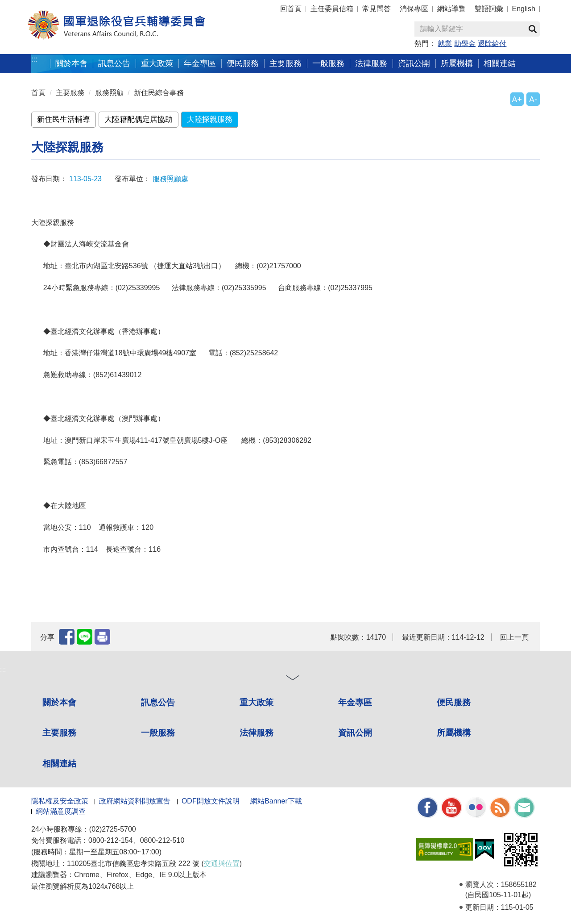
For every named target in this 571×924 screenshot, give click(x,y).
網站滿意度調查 (61, 811)
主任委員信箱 (332, 9)
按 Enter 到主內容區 (40, 6)
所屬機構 (457, 63)
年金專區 (200, 63)
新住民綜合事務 (159, 93)
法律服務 (371, 63)
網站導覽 (451, 9)
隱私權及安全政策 (60, 801)
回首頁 (291, 9)
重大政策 (157, 63)
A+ (517, 100)
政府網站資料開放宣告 (135, 801)
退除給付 (492, 44)
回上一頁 (514, 637)
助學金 (465, 44)
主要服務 (285, 63)
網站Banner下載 (276, 801)
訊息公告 (114, 63)
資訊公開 (414, 63)
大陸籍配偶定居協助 (139, 119)
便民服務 (243, 63)
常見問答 (377, 9)
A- (533, 100)
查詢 (533, 29)
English (524, 9)
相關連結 (500, 63)
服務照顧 (109, 93)
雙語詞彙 (489, 9)
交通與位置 (222, 864)
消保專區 (414, 9)
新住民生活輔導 (64, 119)
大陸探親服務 (210, 119)
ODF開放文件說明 (211, 801)
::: (34, 59)
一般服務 (328, 63)
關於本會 (71, 63)
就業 (445, 44)
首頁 (38, 93)
